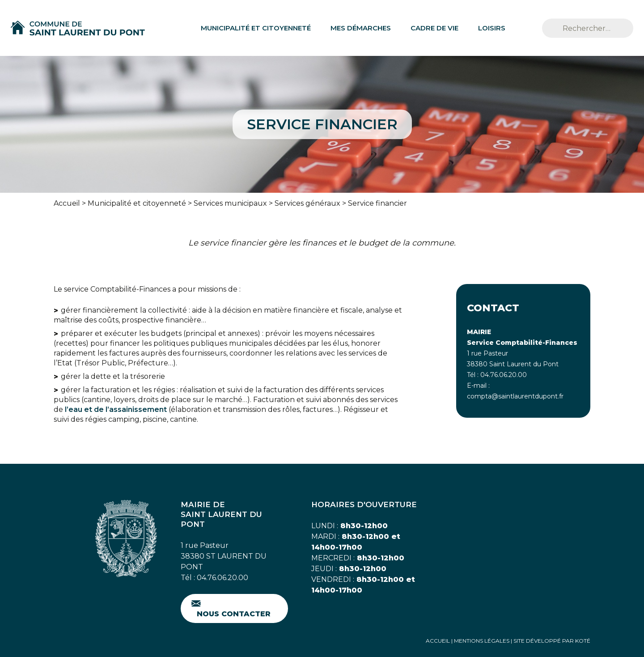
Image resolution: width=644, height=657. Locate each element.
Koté (583, 641)
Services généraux (307, 203)
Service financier (377, 203)
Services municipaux (230, 203)
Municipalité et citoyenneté (256, 28)
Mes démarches (361, 28)
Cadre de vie (434, 28)
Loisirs (492, 28)
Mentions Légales (482, 641)
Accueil (67, 203)
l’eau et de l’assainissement (116, 409)
